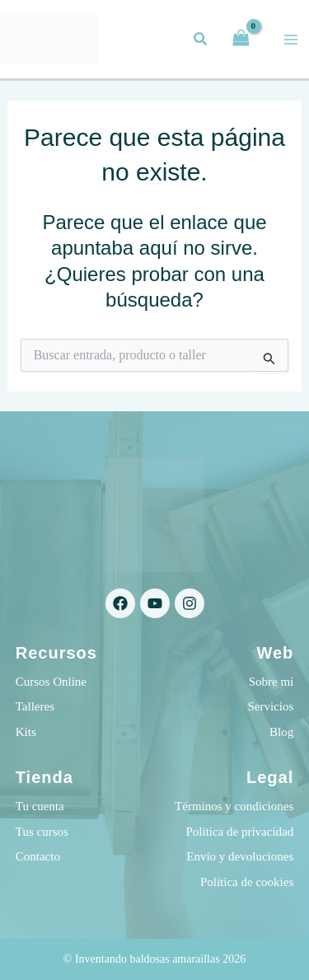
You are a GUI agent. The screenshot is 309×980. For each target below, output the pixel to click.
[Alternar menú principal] (291, 40)
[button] (201, 41)
